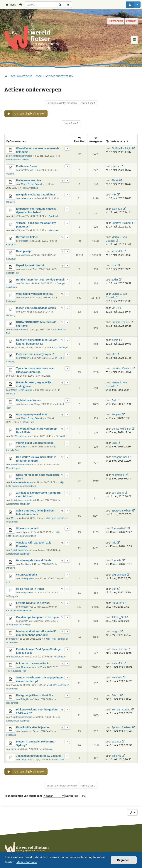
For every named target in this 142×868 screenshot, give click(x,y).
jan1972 (116, 742)
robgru (24, 532)
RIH (114, 195)
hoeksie (25, 404)
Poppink (25, 241)
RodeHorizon (17, 657)
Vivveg (14, 685)
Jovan (24, 760)
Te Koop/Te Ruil (18, 671)
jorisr (13, 749)
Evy (23, 312)
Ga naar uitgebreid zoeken (25, 114)
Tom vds (116, 560)
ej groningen (119, 575)
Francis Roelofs (19, 330)
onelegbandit (27, 578)
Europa (47, 376)
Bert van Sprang (121, 710)
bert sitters (118, 493)
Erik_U (24, 699)
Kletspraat (54, 230)
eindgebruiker (119, 457)
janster (24, 170)
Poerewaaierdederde (21, 482)
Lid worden (116, 21)
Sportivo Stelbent (121, 223)
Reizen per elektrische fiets (19, 611)
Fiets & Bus (61, 436)
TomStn (25, 283)
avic (114, 543)
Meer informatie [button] (27, 862)
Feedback (54, 216)
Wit (13, 376)
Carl (114, 589)
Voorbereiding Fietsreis (20, 625)
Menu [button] (11, 5)
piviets (115, 166)
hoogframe (118, 475)
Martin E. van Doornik (32, 184)
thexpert (25, 358)
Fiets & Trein (28, 422)
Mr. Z (114, 308)
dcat (23, 269)
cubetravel (26, 198)
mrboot (24, 607)
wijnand (25, 255)
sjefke (115, 340)
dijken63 (116, 756)
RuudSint (117, 603)
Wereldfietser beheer (21, 465)
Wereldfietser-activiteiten (18, 160)
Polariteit (116, 678)
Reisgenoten (60, 657)
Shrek (115, 180)
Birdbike (25, 564)
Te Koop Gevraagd (58, 347)
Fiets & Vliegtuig (30, 188)
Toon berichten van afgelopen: (35, 796)
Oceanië (10, 174)
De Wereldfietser (19, 436)
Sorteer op (72, 796)
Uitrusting (11, 202)
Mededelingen (13, 468)
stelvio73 (15, 216)
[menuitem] (22, 5)
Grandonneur (28, 667)
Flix (114, 354)
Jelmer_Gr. (26, 621)
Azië (8, 582)
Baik (114, 400)
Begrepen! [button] (124, 860)
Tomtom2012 (119, 528)
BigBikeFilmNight (121, 148)
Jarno (24, 731)
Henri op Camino (121, 368)
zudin (115, 280)
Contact (131, 21)
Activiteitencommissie (21, 156)
